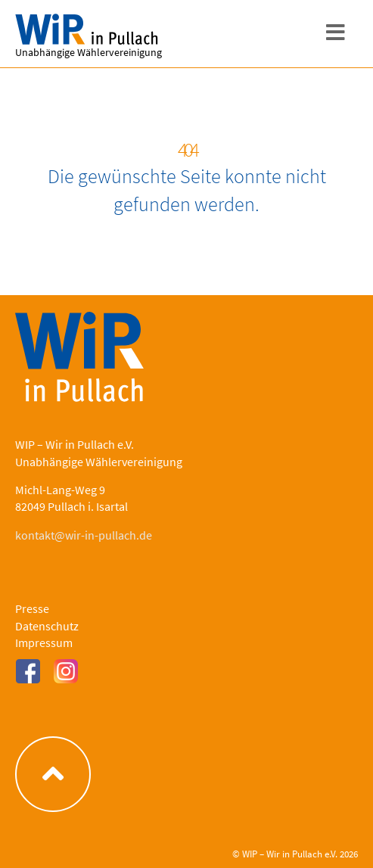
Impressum (44, 642)
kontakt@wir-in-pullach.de (84, 535)
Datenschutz (47, 626)
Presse (32, 608)
